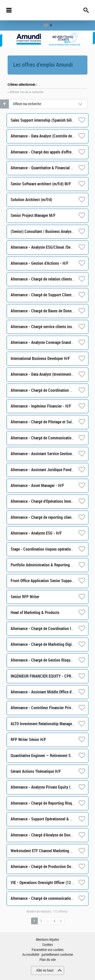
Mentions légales (48, 940)
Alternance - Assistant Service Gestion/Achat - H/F (51, 454)
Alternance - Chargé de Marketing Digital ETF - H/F (51, 644)
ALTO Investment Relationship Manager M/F (46, 724)
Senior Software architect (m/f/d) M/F (41, 184)
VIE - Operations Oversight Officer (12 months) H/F (51, 883)
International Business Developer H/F (40, 359)
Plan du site (48, 960)
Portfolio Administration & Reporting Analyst (47, 565)
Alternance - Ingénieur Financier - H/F (41, 406)
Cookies (48, 945)
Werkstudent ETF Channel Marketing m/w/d (45, 851)
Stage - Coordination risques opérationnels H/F (49, 549)
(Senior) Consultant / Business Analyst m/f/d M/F (50, 232)
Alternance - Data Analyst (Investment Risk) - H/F (50, 374)
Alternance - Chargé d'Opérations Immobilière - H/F (52, 501)
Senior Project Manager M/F (33, 215)
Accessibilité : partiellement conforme (48, 955)
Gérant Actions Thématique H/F (36, 771)
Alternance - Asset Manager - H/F (37, 486)
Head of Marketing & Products (35, 613)
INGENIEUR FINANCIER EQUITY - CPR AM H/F (48, 676)
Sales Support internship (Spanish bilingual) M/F (50, 120)
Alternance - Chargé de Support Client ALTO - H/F (50, 295)
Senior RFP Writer (25, 597)
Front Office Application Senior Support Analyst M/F (53, 581)
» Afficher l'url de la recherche (25, 92)
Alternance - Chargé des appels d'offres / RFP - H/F (52, 152)
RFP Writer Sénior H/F (28, 740)
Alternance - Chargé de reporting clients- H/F (47, 517)
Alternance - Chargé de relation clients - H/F (46, 279)
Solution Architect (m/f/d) (31, 200)
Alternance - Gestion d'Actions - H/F (40, 263)
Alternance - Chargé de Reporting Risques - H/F (49, 803)
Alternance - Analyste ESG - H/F (36, 533)
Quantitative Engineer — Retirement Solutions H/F (51, 756)
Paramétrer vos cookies (48, 950)
